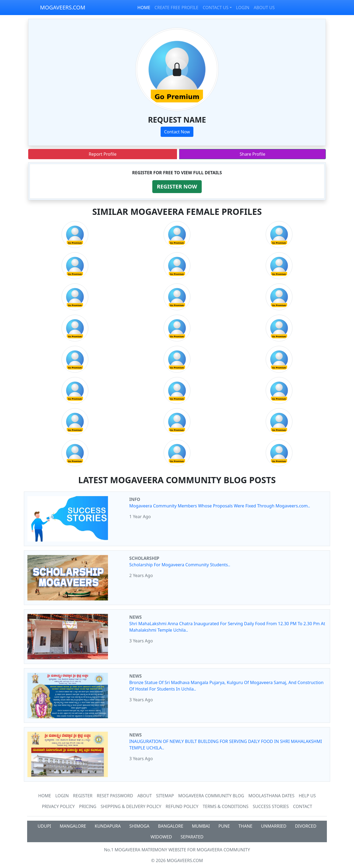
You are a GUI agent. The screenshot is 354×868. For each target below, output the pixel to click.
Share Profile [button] (252, 154)
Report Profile (102, 154)
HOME (144, 8)
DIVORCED (306, 826)
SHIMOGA (139, 826)
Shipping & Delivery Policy (131, 806)
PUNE (224, 826)
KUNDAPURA (108, 826)
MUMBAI (201, 826)
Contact (303, 806)
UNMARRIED (274, 826)
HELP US (307, 796)
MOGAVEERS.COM (63, 7)
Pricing (88, 806)
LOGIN (243, 8)
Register (83, 796)
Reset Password (115, 796)
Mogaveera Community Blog (211, 796)
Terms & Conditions (226, 806)
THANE (245, 826)
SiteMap (165, 796)
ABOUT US (264, 8)
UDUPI (44, 826)
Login (62, 796)
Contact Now (177, 132)
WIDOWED (161, 837)
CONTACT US (216, 8)
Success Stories (271, 806)
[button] (177, 187)
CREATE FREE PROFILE (176, 8)
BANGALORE (171, 826)
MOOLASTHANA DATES (271, 796)
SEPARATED (192, 837)
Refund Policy (182, 806)
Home (45, 796)
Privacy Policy (58, 806)
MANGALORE (73, 826)
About (145, 796)
